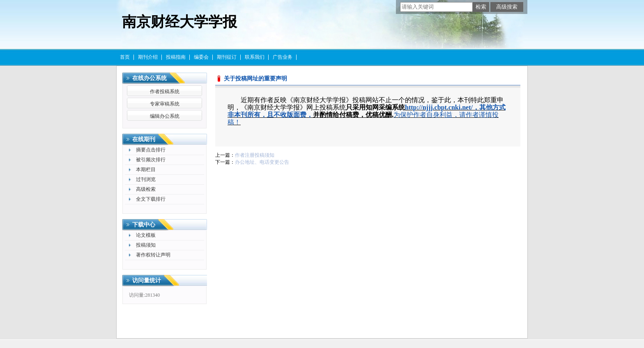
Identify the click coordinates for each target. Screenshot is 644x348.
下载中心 (144, 225)
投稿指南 (176, 57)
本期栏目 (146, 169)
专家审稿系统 (165, 104)
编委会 (201, 57)
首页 (125, 57)
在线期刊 (144, 139)
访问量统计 (147, 280)
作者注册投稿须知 (255, 155)
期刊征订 (227, 57)
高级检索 (146, 189)
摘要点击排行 (151, 150)
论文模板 (146, 235)
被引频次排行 (151, 160)
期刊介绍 (148, 57)
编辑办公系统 (165, 116)
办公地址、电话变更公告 (262, 162)
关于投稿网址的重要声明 (255, 79)
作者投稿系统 (165, 92)
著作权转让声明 (153, 255)
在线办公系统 (149, 78)
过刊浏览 (146, 179)
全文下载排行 (151, 199)
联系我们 (255, 57)
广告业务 (283, 57)
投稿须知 (146, 245)
